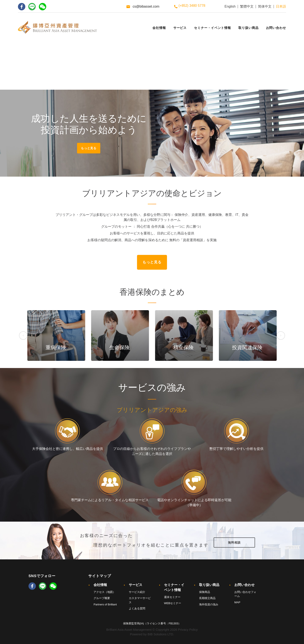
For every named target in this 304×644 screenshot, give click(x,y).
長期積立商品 (207, 598)
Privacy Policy (188, 630)
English (230, 7)
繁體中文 (247, 7)
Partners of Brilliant (105, 604)
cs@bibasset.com (146, 6)
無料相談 (234, 543)
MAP (237, 602)
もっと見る (89, 148)
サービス (136, 585)
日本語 (281, 7)
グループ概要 (102, 598)
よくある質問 (137, 608)
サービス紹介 (137, 592)
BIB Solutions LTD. (161, 634)
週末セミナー (172, 597)
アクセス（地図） (104, 592)
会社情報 (100, 585)
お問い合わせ (244, 585)
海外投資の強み (209, 604)
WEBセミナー (173, 603)
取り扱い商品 (209, 585)
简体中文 (265, 7)
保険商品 (205, 592)
